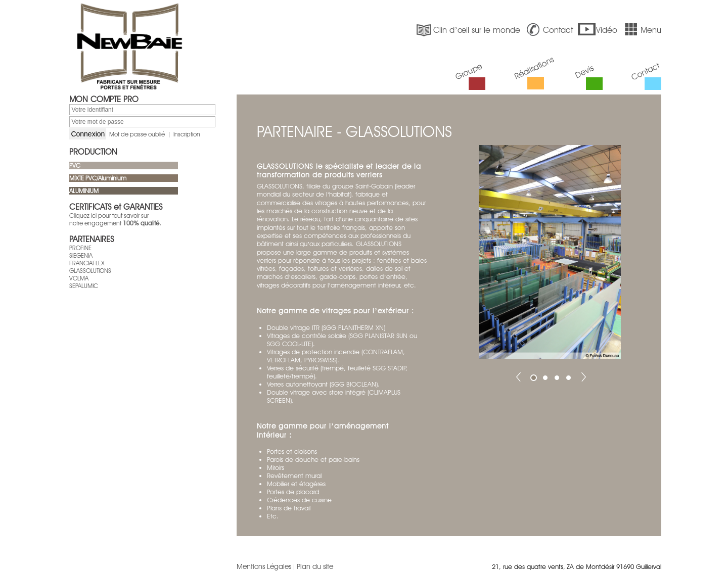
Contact (549, 30)
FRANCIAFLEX (87, 263)
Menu (642, 30)
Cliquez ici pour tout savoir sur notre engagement (115, 219)
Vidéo (597, 30)
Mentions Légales (264, 566)
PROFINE (80, 248)
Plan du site (315, 566)
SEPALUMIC (84, 286)
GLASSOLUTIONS (90, 271)
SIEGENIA (81, 255)
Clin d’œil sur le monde (467, 30)
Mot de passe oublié (137, 134)
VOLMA (79, 278)
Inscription (187, 134)
